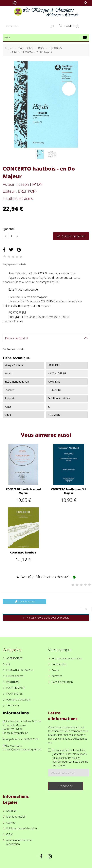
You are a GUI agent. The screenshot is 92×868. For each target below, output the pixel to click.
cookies (11, 823)
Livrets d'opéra (15, 676)
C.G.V (9, 834)
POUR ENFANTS (15, 688)
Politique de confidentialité (22, 828)
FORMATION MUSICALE (20, 670)
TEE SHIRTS (13, 706)
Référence (9, 349)
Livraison (11, 811)
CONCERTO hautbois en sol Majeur (23, 491)
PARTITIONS (13, 682)
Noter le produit (24, 601)
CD (8, 664)
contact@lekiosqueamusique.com (22, 750)
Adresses (57, 676)
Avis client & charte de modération (19, 842)
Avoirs (55, 670)
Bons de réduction (62, 682)
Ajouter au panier (71, 236)
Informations (16, 713)
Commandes (59, 664)
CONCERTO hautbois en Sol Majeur (69, 491)
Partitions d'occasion (18, 700)
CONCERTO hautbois (23, 553)
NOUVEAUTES (14, 694)
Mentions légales (16, 817)
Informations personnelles (67, 658)
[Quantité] (11, 236)
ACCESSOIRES (14, 658)
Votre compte (60, 650)
